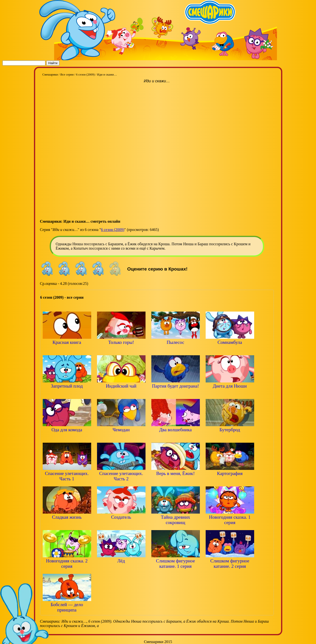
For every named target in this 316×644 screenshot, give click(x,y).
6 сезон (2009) (113, 230)
